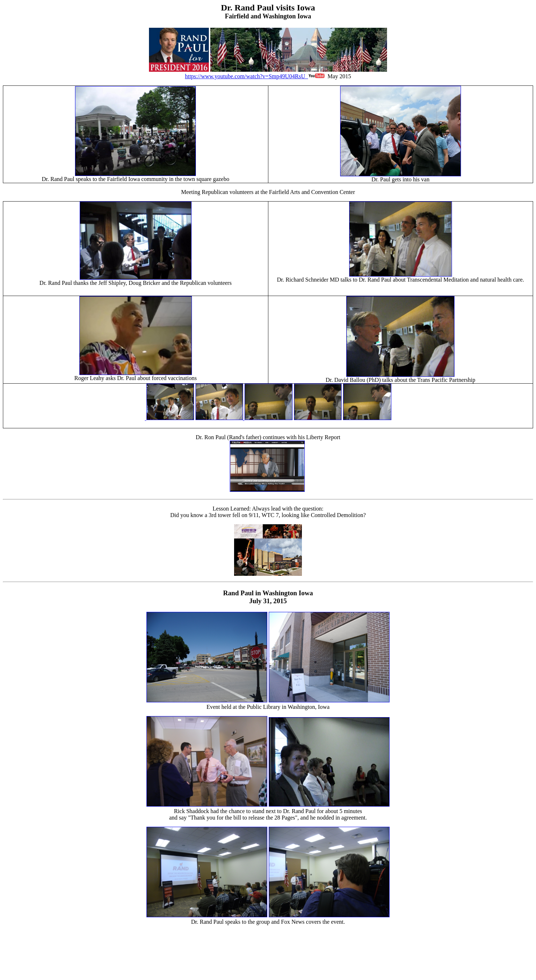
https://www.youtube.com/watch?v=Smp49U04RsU (286, 73)
